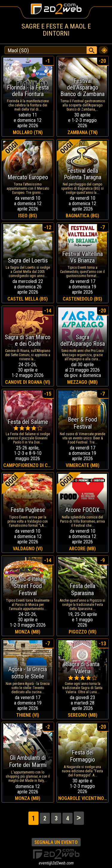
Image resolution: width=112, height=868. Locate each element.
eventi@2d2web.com (56, 863)
